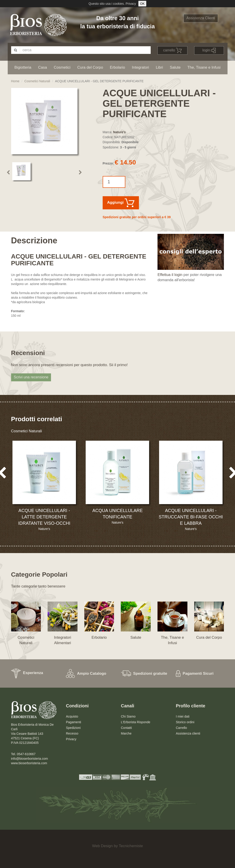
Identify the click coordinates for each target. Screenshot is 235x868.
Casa (42, 67)
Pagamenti (74, 722)
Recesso (72, 733)
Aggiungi (121, 203)
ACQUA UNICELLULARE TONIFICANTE (117, 514)
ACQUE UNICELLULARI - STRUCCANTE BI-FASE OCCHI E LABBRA (191, 517)
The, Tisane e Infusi (204, 67)
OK (142, 4)
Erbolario (117, 67)
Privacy (131, 4)
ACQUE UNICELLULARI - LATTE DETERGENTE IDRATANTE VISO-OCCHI (44, 517)
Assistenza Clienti (201, 18)
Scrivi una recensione (31, 377)
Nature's (119, 132)
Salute (175, 67)
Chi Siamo (128, 716)
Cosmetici (62, 67)
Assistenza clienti (188, 733)
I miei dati (183, 716)
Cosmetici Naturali (37, 81)
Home (15, 81)
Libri (160, 67)
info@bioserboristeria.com (30, 759)
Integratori (141, 67)
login (209, 50)
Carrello (181, 728)
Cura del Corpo (90, 67)
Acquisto (72, 716)
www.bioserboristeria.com (29, 763)
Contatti (126, 728)
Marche (126, 733)
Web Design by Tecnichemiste (117, 846)
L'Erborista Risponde (136, 722)
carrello (172, 50)
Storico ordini (185, 722)
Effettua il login (170, 275)
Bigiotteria (23, 67)
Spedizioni (73, 728)
